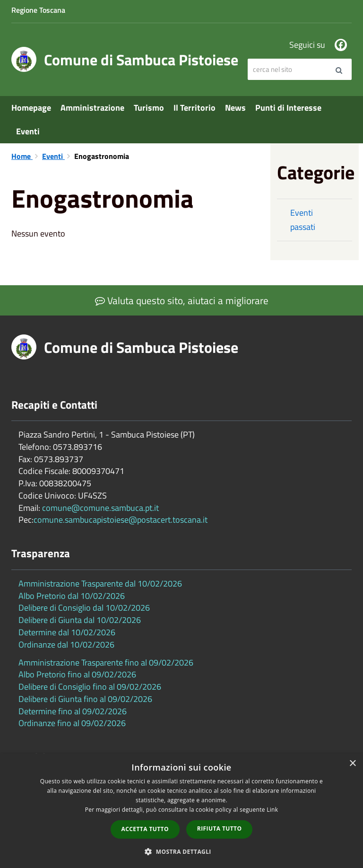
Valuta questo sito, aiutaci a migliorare (182, 300)
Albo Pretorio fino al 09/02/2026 (77, 674)
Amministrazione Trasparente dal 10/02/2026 (100, 583)
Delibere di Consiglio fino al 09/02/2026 (90, 687)
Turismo (149, 108)
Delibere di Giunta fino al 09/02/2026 (85, 699)
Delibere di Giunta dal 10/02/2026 (80, 620)
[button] (181, 851)
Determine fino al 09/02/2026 (73, 711)
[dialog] (181, 811)
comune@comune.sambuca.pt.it (100, 508)
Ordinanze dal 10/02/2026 (66, 644)
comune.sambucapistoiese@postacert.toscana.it (121, 520)
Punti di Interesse (288, 108)
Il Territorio (194, 108)
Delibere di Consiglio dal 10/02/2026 (84, 608)
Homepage (31, 108)
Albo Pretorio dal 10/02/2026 (72, 596)
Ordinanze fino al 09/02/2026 (72, 723)
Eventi (28, 131)
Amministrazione (92, 108)
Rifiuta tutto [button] (220, 829)
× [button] (352, 764)
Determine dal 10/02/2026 (67, 632)
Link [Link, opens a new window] (272, 810)
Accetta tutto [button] (145, 829)
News (235, 108)
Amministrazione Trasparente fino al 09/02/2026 (106, 662)
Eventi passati (303, 220)
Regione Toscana (38, 10)
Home (22, 156)
